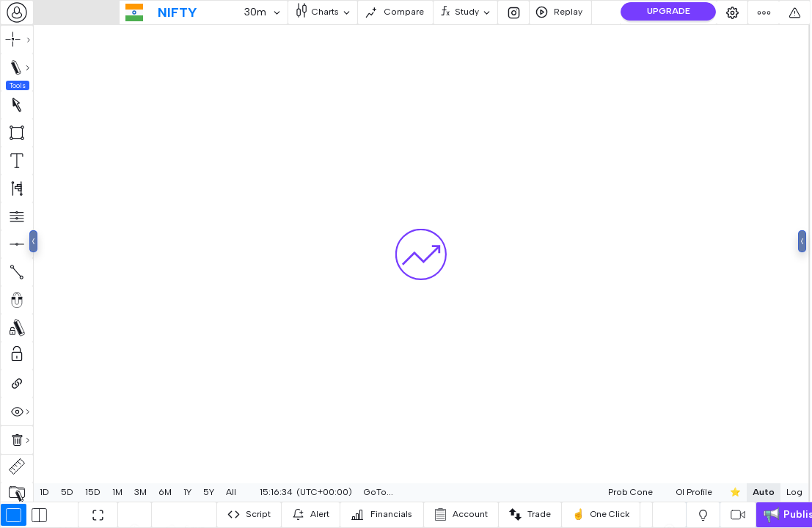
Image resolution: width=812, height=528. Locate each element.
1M (117, 492)
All (231, 492)
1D (44, 492)
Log (759, 492)
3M (140, 492)
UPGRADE (669, 11)
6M (165, 492)
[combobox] (17, 12)
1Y (187, 492)
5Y (209, 492)
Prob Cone (595, 492)
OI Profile (659, 492)
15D (93, 492)
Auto (728, 492)
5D (67, 492)
